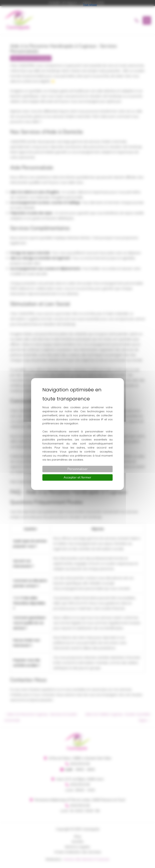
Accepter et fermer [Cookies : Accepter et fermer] (77, 477)
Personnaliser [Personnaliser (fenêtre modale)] (77, 469)
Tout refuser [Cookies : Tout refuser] (90, 5)
